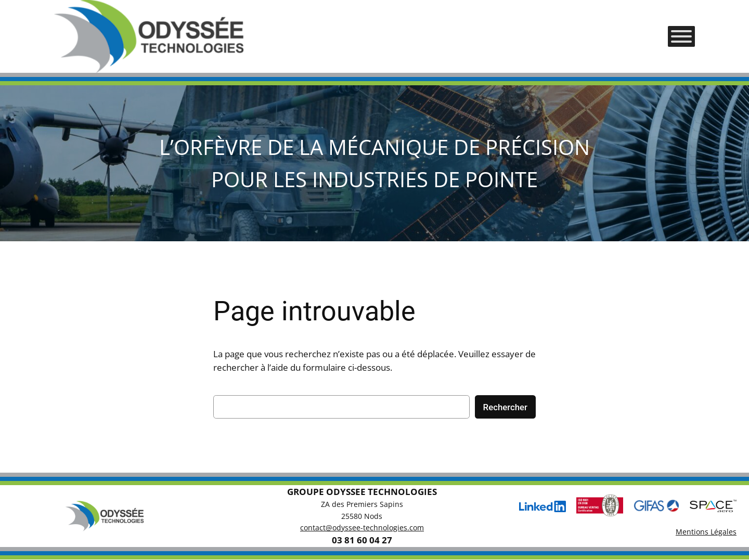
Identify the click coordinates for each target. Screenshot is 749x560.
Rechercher (505, 407)
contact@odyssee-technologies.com (362, 528)
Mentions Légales (706, 532)
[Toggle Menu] (681, 36)
